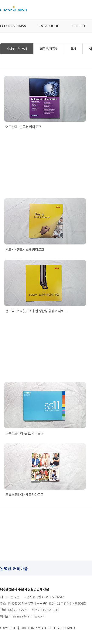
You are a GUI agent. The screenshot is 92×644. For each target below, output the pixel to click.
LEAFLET (79, 26)
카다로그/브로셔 (17, 49)
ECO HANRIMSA (13, 26)
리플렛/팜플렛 (49, 49)
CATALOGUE (49, 26)
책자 (73, 49)
